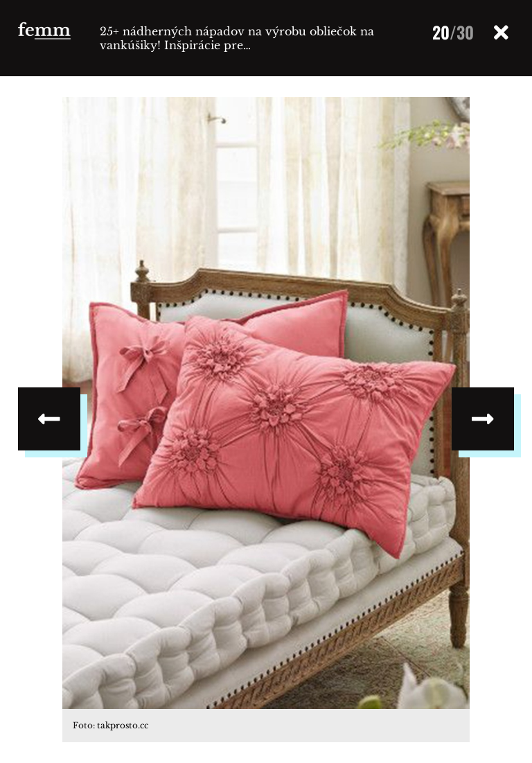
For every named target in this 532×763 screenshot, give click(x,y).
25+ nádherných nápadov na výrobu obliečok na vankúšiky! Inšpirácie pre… (237, 38)
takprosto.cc (123, 725)
